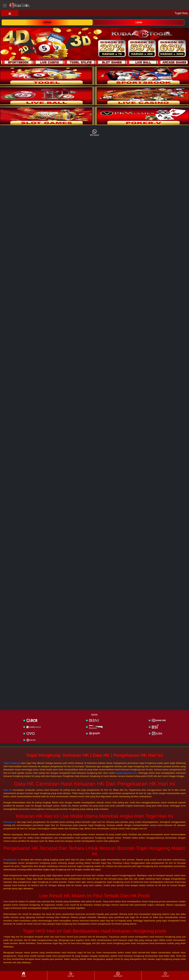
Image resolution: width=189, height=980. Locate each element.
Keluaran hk (10, 822)
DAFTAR (47, 23)
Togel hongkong (12, 763)
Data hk (7, 790)
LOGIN (139, 23)
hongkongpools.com (126, 773)
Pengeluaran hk (12, 860)
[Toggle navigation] (5, 5)
